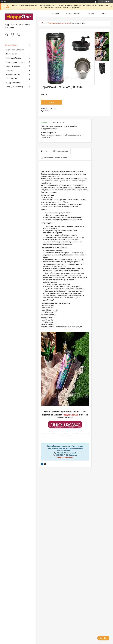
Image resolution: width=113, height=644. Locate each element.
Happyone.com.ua (70, 415)
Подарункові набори (13, 83)
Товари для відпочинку (14, 87)
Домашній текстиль (13, 74)
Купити (52, 102)
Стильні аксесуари (13, 66)
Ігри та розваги (11, 79)
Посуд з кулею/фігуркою (15, 50)
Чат (103, 638)
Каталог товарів (11, 45)
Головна (56, 13)
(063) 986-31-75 (63, 453)
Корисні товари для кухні (15, 62)
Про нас (91, 13)
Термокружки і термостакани (59, 23)
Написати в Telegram (65, 457)
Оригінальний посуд (13, 58)
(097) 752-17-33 (62, 455)
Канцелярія (10, 70)
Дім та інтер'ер (11, 54)
